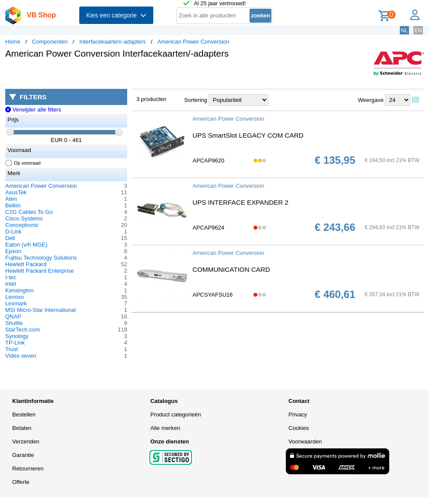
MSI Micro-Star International (41, 310)
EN (418, 30)
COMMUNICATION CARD (231, 269)
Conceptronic (22, 225)
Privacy (298, 414)
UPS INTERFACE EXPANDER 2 (240, 202)
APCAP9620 (208, 161)
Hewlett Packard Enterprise (40, 271)
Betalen (22, 428)
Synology (17, 336)
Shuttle (14, 323)
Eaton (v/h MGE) (26, 245)
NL (404, 30)
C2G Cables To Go (29, 212)
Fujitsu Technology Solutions (41, 258)
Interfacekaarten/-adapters (112, 42)
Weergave (371, 100)
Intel (11, 284)
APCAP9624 (208, 228)
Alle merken (165, 428)
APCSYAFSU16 (213, 295)
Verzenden (26, 441)
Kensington (19, 290)
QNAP (13, 316)
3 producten (151, 99)
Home (13, 42)
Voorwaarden (305, 441)
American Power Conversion (193, 42)
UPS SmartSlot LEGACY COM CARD (248, 135)
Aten (11, 199)
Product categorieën (176, 414)
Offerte (21, 482)
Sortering (196, 100)
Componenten (50, 42)
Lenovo (15, 297)
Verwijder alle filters (33, 110)
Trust (12, 349)
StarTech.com (22, 330)
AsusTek (16, 192)
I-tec (11, 277)
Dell (10, 238)
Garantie (23, 455)
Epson (13, 251)
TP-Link (15, 343)
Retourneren (28, 468)
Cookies (299, 428)
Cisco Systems (24, 218)
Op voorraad (23, 163)
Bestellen (24, 414)
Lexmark (16, 303)
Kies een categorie (116, 15)
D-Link (14, 232)
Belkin (13, 205)
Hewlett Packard (26, 264)
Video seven (21, 356)
